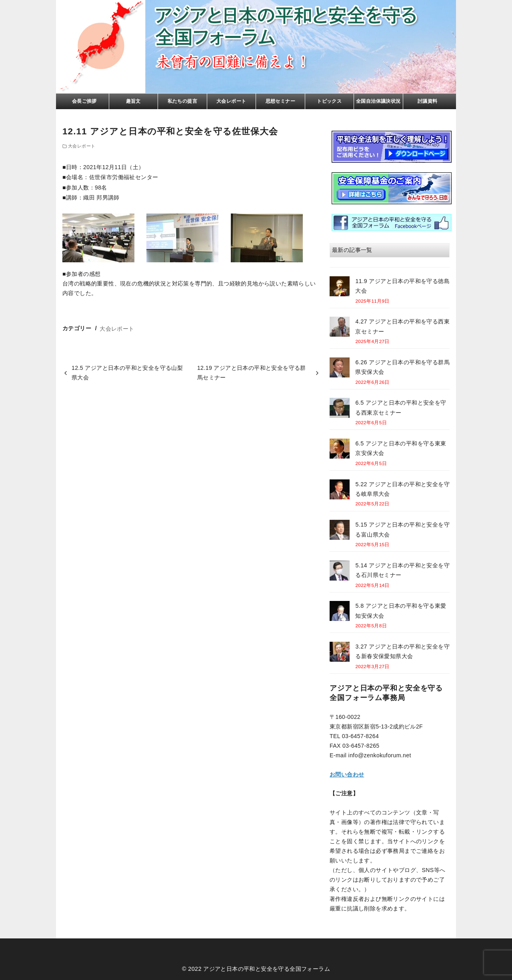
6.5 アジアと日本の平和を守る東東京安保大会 (401, 448)
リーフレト (392, 147)
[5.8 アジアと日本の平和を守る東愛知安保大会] (340, 612)
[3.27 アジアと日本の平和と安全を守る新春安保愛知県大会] (340, 653)
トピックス (329, 101)
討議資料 (428, 101)
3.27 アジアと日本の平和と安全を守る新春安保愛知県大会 (402, 651)
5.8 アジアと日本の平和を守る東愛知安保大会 (401, 611)
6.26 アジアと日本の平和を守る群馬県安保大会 (402, 367)
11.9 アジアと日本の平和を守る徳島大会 (402, 286)
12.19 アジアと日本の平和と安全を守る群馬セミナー (252, 373)
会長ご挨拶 (84, 101)
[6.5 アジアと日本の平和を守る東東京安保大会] (340, 450)
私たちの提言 (182, 101)
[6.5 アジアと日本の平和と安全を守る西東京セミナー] (340, 409)
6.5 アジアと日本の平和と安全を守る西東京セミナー (401, 407)
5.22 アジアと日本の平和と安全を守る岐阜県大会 (402, 489)
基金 (392, 188)
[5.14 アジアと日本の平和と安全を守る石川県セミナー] (340, 572)
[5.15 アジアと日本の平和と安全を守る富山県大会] (340, 531)
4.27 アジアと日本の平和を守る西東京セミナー (402, 326)
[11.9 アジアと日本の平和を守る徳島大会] (340, 288)
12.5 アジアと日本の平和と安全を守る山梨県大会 (127, 373)
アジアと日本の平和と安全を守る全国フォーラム (267, 969)
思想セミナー (280, 101)
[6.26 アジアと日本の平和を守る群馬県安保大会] (340, 369)
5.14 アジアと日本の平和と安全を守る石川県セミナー (402, 570)
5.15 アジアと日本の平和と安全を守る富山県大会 (402, 529)
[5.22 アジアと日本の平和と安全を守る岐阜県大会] (340, 491)
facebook (392, 223)
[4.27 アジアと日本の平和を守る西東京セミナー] (340, 328)
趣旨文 (133, 101)
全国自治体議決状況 (378, 101)
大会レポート (231, 101)
